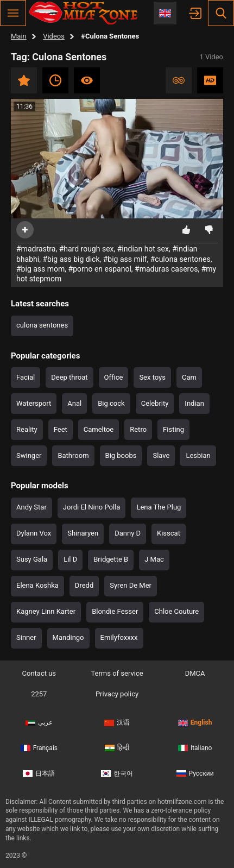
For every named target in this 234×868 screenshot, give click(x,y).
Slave (161, 455)
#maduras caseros (166, 269)
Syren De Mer (131, 585)
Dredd (84, 585)
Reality (27, 429)
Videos (54, 36)
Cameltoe (99, 429)
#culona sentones (181, 259)
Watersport (34, 403)
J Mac (154, 559)
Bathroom (73, 455)
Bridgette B (111, 559)
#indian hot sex (143, 249)
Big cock (111, 403)
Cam (189, 377)
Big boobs (121, 455)
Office (114, 377)
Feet (61, 429)
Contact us (39, 673)
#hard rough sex (87, 249)
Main (19, 36)
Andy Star (31, 507)
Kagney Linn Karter (46, 611)
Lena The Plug (159, 507)
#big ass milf (125, 259)
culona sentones (42, 325)
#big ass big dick (71, 259)
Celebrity (155, 403)
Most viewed (87, 80)
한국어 (117, 773)
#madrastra (36, 249)
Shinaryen (83, 533)
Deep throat (69, 377)
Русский (195, 773)
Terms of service (117, 673)
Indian (194, 403)
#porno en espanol (100, 269)
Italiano (195, 748)
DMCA (195, 673)
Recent (55, 80)
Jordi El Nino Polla (92, 507)
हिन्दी (117, 748)
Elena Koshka (37, 585)
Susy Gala (32, 559)
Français (39, 748)
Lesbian (198, 455)
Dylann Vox (34, 533)
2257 (39, 694)
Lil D (70, 559)
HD (210, 80)
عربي (39, 722)
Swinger (29, 455)
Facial (26, 377)
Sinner (26, 637)
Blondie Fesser (115, 611)
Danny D (128, 533)
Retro (138, 429)
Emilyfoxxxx (119, 637)
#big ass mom (40, 269)
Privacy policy (117, 694)
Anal (74, 403)
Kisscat (169, 533)
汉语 (117, 722)
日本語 (39, 773)
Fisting (173, 429)
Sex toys (152, 377)
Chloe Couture (176, 611)
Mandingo (68, 637)
